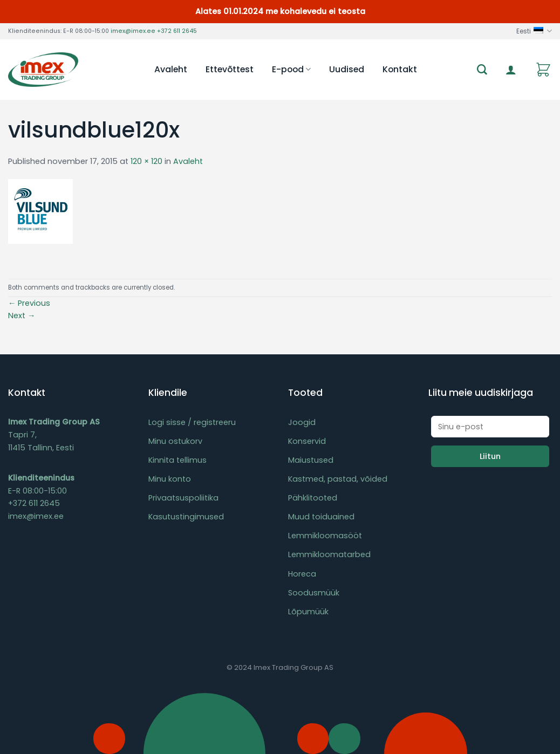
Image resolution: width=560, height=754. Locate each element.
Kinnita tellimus (177, 460)
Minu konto (170, 479)
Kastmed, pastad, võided (338, 479)
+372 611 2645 (177, 31)
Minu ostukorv (175, 441)
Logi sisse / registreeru (192, 422)
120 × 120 (146, 161)
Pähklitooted (313, 498)
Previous (29, 303)
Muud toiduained (321, 517)
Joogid (302, 422)
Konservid (307, 441)
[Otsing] (482, 70)
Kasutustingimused (186, 517)
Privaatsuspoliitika (183, 498)
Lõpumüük (308, 612)
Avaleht (171, 69)
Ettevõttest (230, 69)
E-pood (291, 69)
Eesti (534, 31)
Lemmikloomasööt (325, 536)
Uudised (347, 69)
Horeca (302, 574)
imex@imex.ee (133, 31)
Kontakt (400, 69)
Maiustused (311, 460)
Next (22, 316)
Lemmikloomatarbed (329, 554)
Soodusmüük (314, 593)
